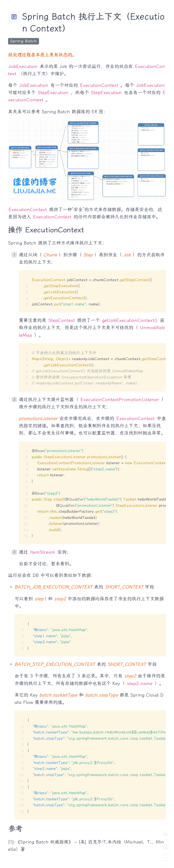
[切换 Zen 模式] (166, 860)
